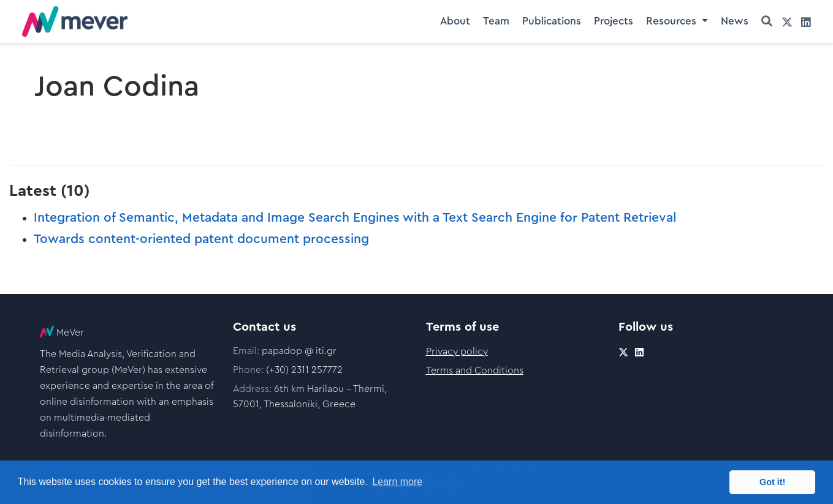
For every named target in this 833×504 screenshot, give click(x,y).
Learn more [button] (397, 482)
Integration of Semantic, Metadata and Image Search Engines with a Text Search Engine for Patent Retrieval (355, 218)
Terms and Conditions (475, 370)
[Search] (767, 22)
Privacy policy (457, 352)
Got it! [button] (772, 482)
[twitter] (787, 22)
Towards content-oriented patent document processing (201, 239)
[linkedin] (806, 22)
